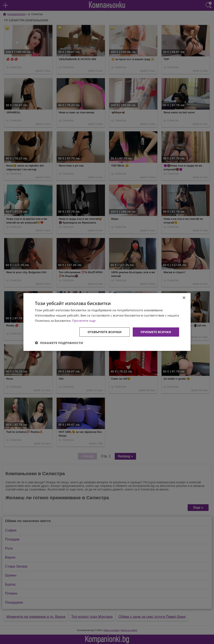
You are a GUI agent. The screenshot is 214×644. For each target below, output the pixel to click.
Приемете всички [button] (156, 332)
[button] (59, 343)
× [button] (184, 298)
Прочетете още (84, 321)
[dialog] (107, 322)
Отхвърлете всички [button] (105, 332)
